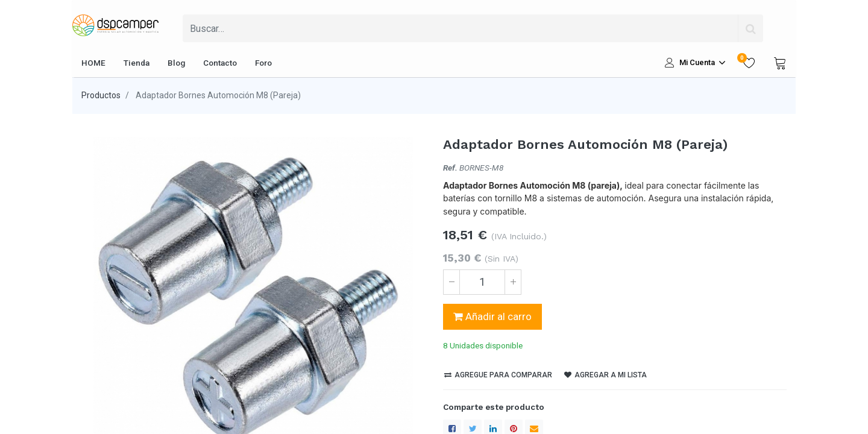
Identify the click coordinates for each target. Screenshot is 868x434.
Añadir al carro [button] (492, 316)
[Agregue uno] (513, 282)
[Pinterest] (514, 406)
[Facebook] (452, 406)
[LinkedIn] (493, 406)
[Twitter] (473, 406)
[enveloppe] (534, 406)
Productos (101, 95)
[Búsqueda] (750, 28)
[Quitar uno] (451, 282)
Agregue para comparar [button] (498, 353)
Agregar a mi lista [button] (605, 353)
